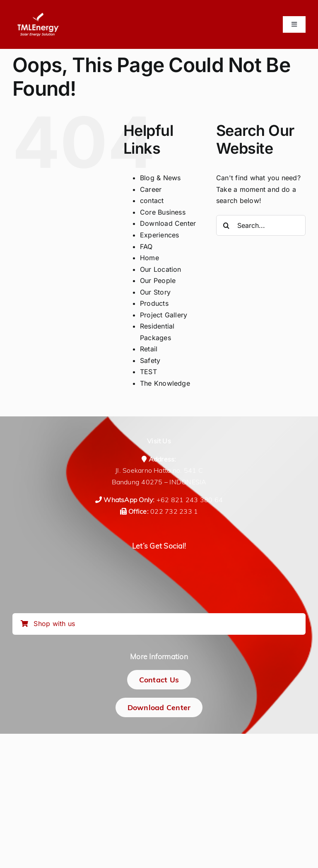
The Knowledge (165, 383)
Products (154, 303)
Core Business (163, 212)
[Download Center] (159, 707)
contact (152, 201)
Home (149, 258)
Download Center (168, 223)
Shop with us (48, 624)
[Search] (226, 225)
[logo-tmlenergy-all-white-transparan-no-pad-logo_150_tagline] (38, 16)
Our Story (155, 292)
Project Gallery (164, 315)
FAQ (146, 247)
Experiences (160, 235)
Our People (158, 280)
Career (151, 189)
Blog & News (160, 178)
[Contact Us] (159, 680)
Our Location (161, 269)
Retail (149, 349)
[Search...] (261, 225)
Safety (150, 360)
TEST (148, 372)
